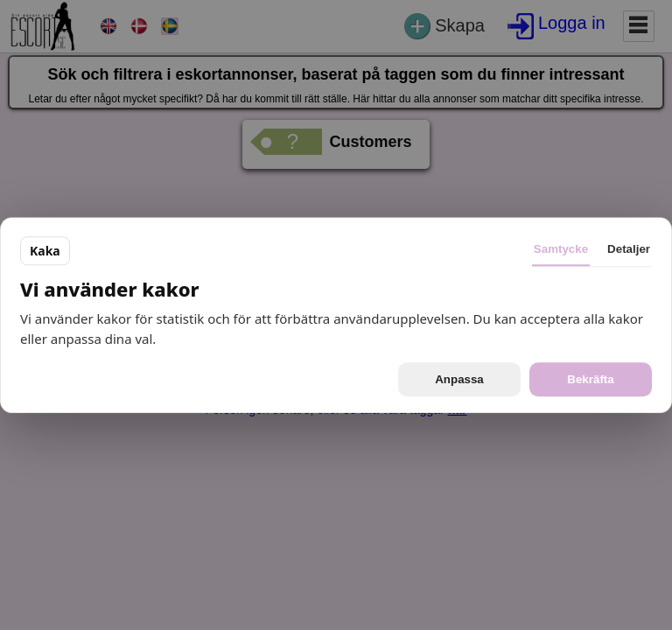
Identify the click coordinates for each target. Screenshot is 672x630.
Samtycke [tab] (561, 249)
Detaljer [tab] (629, 249)
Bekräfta (590, 379)
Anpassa (459, 379)
